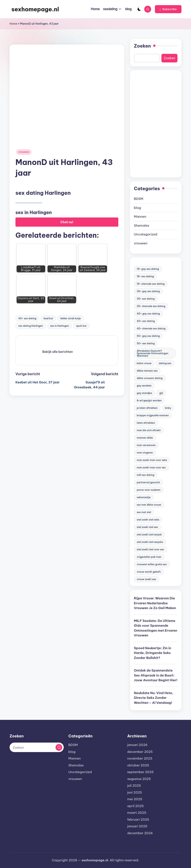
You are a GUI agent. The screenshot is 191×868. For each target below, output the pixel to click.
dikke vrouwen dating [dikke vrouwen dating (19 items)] (150, 378)
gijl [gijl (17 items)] (161, 393)
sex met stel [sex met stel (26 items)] (144, 512)
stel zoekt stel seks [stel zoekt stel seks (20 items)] (148, 520)
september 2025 (140, 772)
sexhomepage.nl (35, 9)
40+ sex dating (27, 318)
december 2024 (140, 833)
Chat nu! (67, 222)
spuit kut (81, 326)
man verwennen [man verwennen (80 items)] (146, 445)
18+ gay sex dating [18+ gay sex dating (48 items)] (148, 269)
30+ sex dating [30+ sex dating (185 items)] (146, 299)
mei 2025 (135, 799)
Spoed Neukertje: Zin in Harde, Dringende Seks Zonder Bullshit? (153, 653)
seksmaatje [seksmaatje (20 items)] (144, 497)
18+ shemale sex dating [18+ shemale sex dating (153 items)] (151, 284)
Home (13, 24)
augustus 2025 (139, 779)
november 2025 (140, 758)
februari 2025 (138, 820)
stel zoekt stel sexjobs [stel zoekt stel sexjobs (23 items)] (150, 542)
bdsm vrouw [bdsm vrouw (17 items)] (144, 363)
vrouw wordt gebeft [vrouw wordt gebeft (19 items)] (149, 572)
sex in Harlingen (60, 326)
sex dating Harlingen (31, 326)
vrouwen (24, 152)
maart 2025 (137, 813)
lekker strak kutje (71, 318)
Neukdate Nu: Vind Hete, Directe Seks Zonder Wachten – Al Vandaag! (154, 698)
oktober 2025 (138, 765)
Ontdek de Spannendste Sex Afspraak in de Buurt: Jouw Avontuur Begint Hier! (156, 675)
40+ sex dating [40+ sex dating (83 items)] (146, 321)
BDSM (139, 199)
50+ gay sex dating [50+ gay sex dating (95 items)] (148, 336)
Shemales (142, 225)
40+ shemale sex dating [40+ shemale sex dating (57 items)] (151, 328)
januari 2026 (137, 745)
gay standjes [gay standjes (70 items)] (144, 393)
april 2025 (136, 806)
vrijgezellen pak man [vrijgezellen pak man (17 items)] (149, 557)
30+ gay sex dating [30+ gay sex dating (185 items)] (148, 291)
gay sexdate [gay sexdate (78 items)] (144, 386)
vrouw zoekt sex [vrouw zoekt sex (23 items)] (147, 579)
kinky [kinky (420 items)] (168, 408)
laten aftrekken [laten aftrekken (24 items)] (146, 423)
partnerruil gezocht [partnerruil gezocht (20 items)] (148, 482)
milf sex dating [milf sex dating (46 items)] (146, 475)
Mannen (140, 217)
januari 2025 (137, 826)
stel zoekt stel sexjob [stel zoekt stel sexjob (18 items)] (149, 534)
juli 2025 (134, 786)
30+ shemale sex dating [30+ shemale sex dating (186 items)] (151, 306)
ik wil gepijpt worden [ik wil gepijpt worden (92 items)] (149, 400)
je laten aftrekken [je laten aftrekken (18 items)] (147, 408)
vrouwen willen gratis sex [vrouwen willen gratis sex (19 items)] (152, 564)
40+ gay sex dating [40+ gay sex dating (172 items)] (148, 314)
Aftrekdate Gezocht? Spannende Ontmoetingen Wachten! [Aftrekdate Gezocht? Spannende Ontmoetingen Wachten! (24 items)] (153, 353)
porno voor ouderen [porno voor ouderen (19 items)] (149, 490)
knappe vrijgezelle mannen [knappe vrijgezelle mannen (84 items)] (153, 415)
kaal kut (48, 318)
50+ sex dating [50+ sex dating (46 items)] (146, 343)
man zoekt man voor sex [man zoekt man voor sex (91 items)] (151, 467)
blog (137, 208)
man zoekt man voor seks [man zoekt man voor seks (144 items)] (152, 460)
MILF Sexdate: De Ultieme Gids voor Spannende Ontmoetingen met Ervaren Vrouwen (156, 628)
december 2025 (140, 752)
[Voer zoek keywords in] (37, 747)
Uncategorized (146, 234)
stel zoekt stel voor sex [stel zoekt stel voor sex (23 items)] (150, 549)
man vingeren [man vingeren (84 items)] (145, 453)
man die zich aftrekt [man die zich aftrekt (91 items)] (149, 430)
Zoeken (142, 46)
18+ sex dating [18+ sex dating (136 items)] (145, 276)
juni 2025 (135, 792)
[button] (168, 9)
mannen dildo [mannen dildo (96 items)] (145, 438)
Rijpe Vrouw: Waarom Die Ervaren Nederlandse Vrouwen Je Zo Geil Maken (155, 603)
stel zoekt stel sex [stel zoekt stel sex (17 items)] (147, 527)
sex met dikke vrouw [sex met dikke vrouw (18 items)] (149, 505)
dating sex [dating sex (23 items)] (165, 363)
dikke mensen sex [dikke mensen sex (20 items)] (147, 371)
